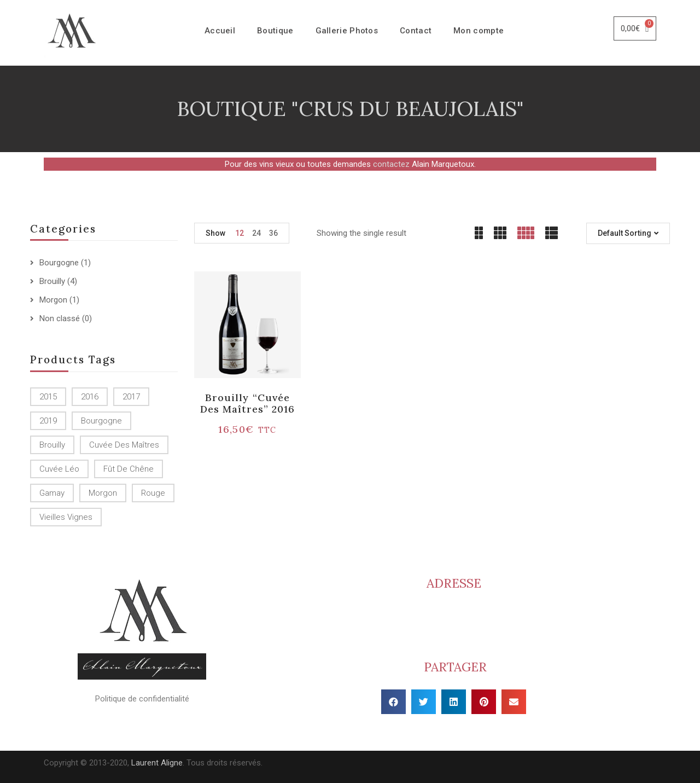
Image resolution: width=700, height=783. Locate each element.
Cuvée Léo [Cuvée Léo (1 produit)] (59, 469)
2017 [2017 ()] (131, 397)
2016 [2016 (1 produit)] (90, 397)
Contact (416, 31)
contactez (391, 164)
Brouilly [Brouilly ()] (52, 445)
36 (273, 233)
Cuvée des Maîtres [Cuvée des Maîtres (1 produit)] (124, 445)
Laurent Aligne (157, 763)
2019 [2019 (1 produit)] (48, 421)
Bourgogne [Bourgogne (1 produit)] (101, 421)
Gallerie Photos (347, 31)
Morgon (53, 300)
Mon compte (479, 31)
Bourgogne (59, 263)
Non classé (60, 318)
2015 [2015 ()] (48, 397)
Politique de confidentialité (142, 699)
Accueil (220, 31)
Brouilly (52, 281)
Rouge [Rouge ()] (153, 493)
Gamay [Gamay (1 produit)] (52, 493)
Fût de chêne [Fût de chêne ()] (129, 469)
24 (256, 233)
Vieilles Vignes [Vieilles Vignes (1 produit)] (66, 517)
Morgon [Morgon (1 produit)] (103, 493)
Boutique (275, 31)
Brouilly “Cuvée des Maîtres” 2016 (248, 404)
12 (240, 233)
